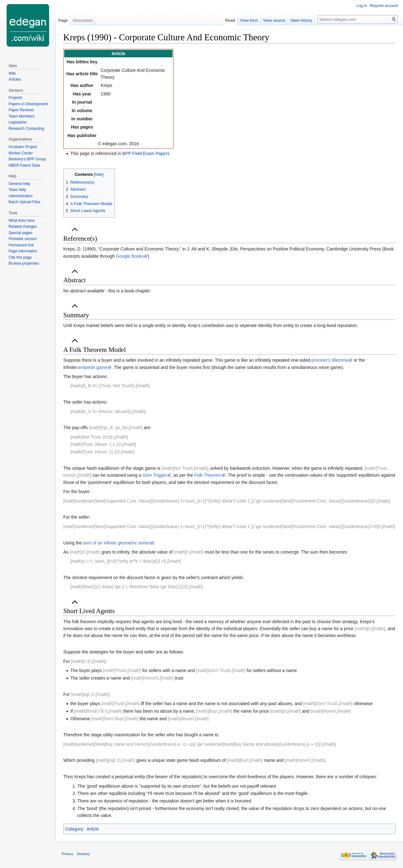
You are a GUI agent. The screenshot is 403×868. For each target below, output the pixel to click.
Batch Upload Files (24, 202)
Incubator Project (23, 147)
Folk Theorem (208, 475)
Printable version (23, 239)
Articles (15, 79)
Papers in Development (28, 104)
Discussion (83, 20)
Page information (23, 251)
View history (301, 20)
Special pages (20, 233)
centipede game (92, 367)
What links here (22, 221)
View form (249, 20)
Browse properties (24, 263)
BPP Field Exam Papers (146, 153)
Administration (20, 196)
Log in (362, 6)
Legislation (17, 122)
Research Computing (26, 129)
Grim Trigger (155, 475)
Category (74, 829)
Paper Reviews (21, 110)
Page (63, 20)
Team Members (22, 116)
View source (274, 20)
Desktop (83, 854)
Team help (17, 190)
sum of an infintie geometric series (116, 543)
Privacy (68, 854)
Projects (15, 98)
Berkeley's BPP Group (27, 159)
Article (93, 829)
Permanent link (21, 245)
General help (19, 184)
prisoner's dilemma (330, 360)
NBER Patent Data (24, 165)
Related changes (23, 227)
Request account (384, 6)
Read (230, 20)
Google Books (130, 256)
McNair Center (21, 153)
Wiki (12, 73)
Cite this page (20, 257)
